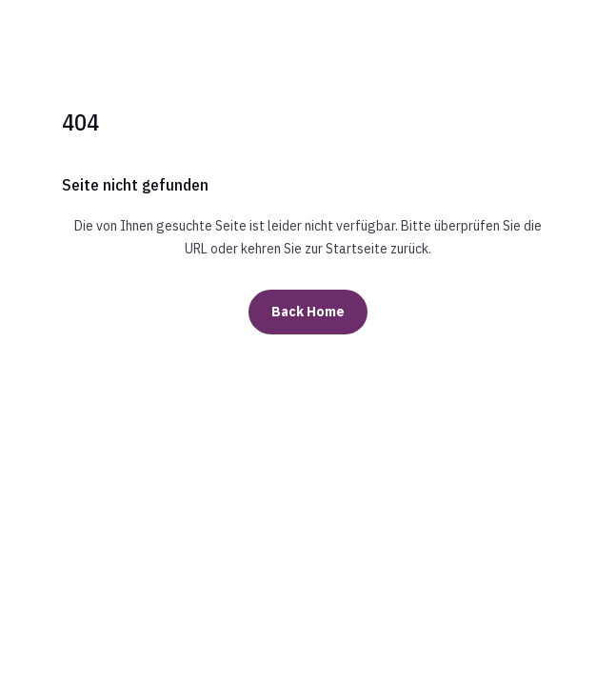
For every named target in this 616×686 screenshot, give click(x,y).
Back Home (308, 312)
